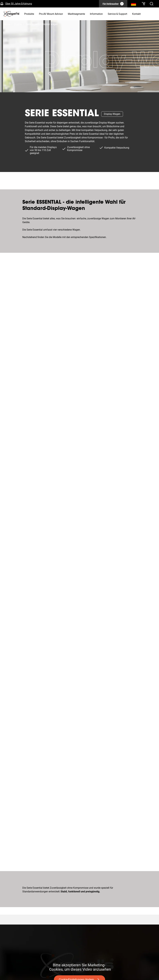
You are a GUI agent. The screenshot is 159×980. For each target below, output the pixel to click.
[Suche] (134, 4)
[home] (11, 14)
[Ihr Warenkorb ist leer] (143, 4)
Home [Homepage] (7, 24)
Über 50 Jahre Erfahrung (19, 4)
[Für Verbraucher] (113, 4)
